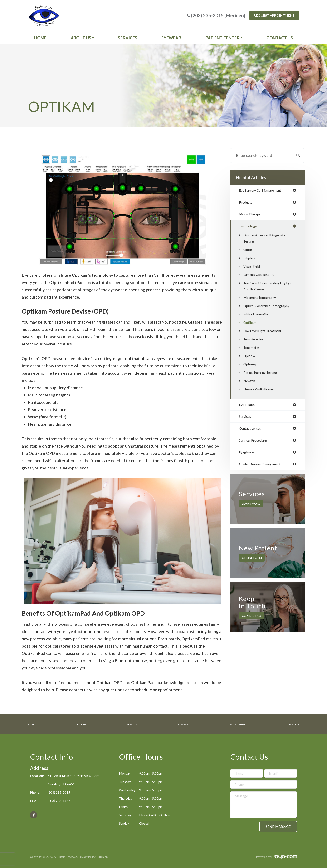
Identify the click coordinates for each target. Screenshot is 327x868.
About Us (80, 724)
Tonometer (253, 349)
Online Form (252, 562)
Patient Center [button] (224, 38)
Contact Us (280, 38)
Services (128, 38)
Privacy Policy (87, 856)
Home (40, 38)
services (246, 419)
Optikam (250, 324)
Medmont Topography (262, 299)
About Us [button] (82, 38)
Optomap (251, 366)
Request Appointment (274, 15)
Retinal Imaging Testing (263, 374)
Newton (250, 383)
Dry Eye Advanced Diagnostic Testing (268, 240)
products (247, 203)
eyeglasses (248, 456)
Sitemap (103, 856)
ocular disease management (263, 468)
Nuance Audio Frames (261, 391)
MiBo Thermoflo (257, 316)
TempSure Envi (256, 341)
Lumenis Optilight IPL (261, 276)
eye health (248, 406)
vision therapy (251, 215)
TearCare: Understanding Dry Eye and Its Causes (268, 288)
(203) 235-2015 (59, 792)
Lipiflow (250, 358)
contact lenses (252, 431)
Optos (248, 251)
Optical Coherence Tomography (269, 308)
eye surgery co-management (263, 191)
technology (249, 228)
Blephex (250, 260)
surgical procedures (255, 443)
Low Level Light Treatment (265, 333)
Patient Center (232, 724)
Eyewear (171, 38)
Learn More (251, 508)
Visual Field (253, 268)
